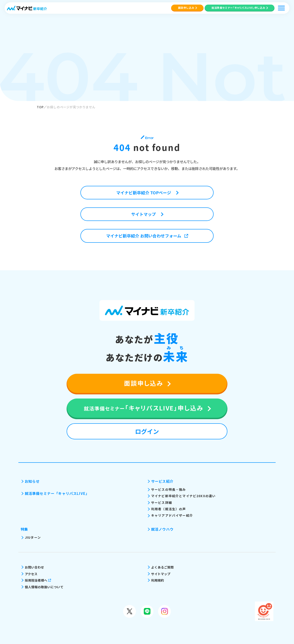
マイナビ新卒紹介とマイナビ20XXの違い (183, 496)
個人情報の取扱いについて (44, 587)
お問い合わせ (34, 567)
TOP (40, 107)
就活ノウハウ (162, 529)
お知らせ (32, 481)
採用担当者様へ (38, 580)
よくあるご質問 (162, 567)
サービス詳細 (162, 502)
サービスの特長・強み (169, 489)
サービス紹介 (162, 481)
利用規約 (158, 580)
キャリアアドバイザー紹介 (172, 515)
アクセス (31, 574)
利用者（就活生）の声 (169, 509)
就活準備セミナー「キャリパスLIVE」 (57, 493)
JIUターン (33, 537)
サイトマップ (161, 574)
